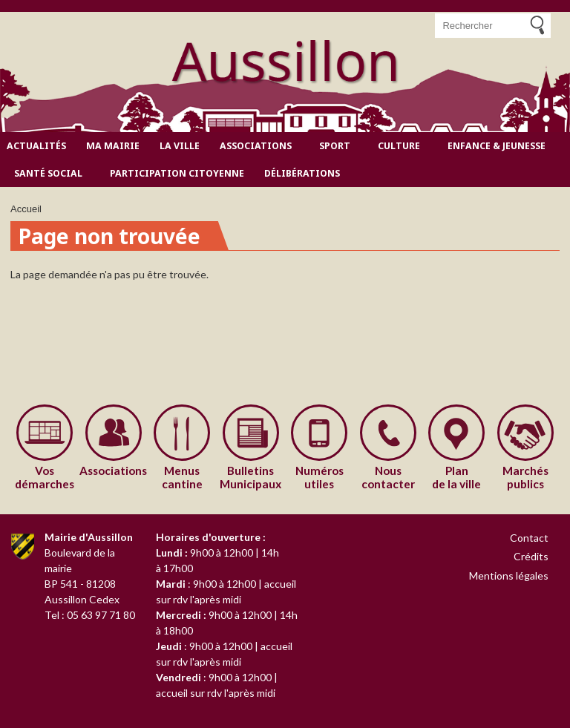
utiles (320, 477)
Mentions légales (509, 575)
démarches (45, 477)
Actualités (36, 146)
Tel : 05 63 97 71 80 (90, 615)
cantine (182, 477)
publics (526, 477)
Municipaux (251, 477)
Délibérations (302, 173)
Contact (529, 538)
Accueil (26, 209)
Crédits (531, 556)
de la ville (457, 477)
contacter (389, 477)
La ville (180, 146)
